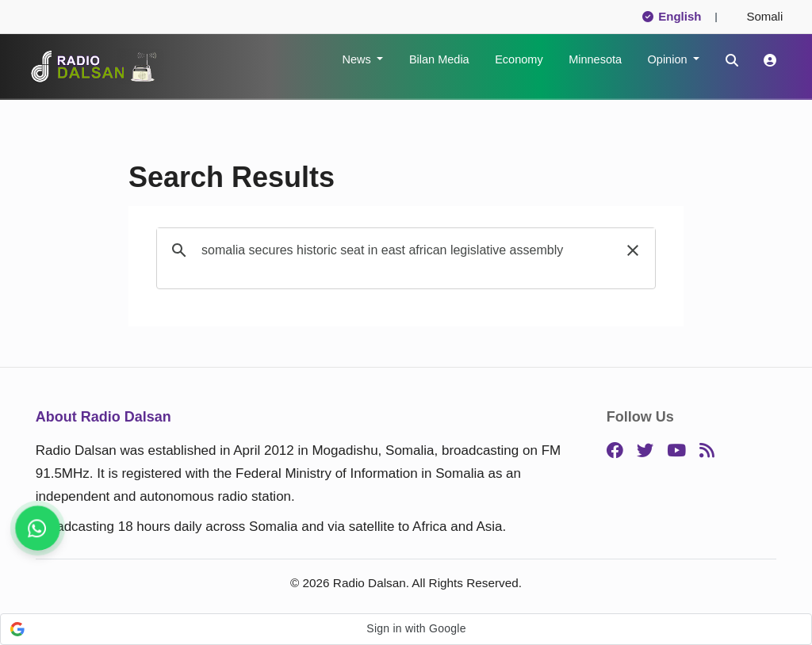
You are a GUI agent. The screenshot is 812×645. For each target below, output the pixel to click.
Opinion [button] (669, 59)
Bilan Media (439, 59)
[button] (633, 250)
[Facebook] (615, 451)
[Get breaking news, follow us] (37, 528)
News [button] (358, 59)
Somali (758, 16)
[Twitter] (645, 451)
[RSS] (707, 451)
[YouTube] (676, 451)
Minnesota (595, 59)
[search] (404, 250)
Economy (519, 59)
